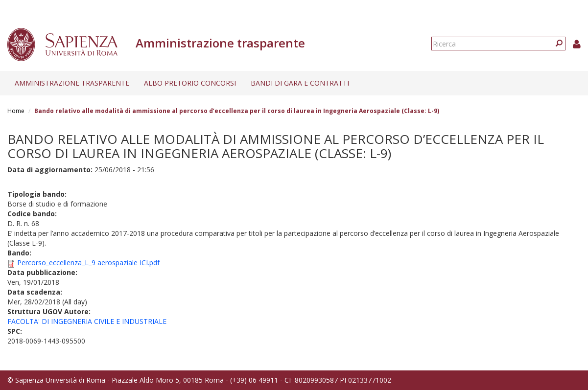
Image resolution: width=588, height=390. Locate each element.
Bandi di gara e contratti (300, 83)
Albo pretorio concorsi (190, 83)
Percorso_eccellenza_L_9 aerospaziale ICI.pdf (88, 263)
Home (16, 111)
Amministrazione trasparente (72, 83)
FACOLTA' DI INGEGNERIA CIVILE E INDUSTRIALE (87, 321)
